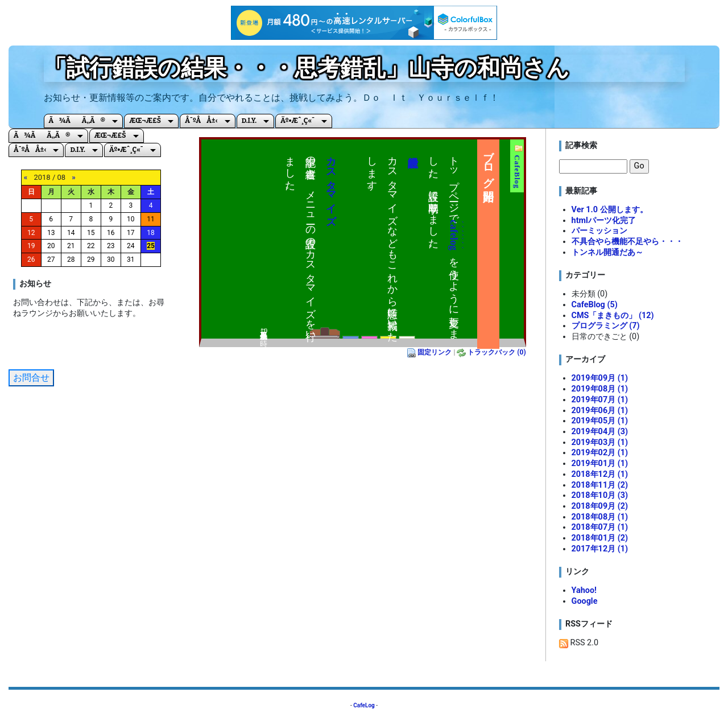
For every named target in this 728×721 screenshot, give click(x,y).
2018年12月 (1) (600, 474)
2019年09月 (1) (600, 378)
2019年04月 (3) (600, 432)
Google (585, 601)
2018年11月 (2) (600, 485)
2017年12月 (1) (600, 549)
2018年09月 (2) (600, 506)
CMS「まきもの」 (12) (613, 316)
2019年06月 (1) (600, 411)
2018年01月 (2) (600, 538)
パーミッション (599, 231)
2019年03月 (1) (600, 442)
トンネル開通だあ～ (607, 252)
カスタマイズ (331, 184)
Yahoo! (584, 590)
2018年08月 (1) (600, 517)
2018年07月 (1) (600, 527)
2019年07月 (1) (600, 400)
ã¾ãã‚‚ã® (77, 121)
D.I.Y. (249, 121)
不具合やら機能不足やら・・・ (627, 242)
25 (151, 246)
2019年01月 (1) (600, 463)
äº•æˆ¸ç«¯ (297, 121)
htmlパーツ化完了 (604, 221)
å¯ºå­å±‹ (201, 121)
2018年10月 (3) (600, 495)
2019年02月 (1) (600, 453)
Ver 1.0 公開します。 (610, 210)
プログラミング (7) (606, 326)
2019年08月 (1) (600, 389)
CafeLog (364, 705)
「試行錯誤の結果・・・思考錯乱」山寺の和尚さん (307, 68)
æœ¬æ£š (145, 121)
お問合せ (31, 378)
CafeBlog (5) (595, 305)
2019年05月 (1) (600, 421)
